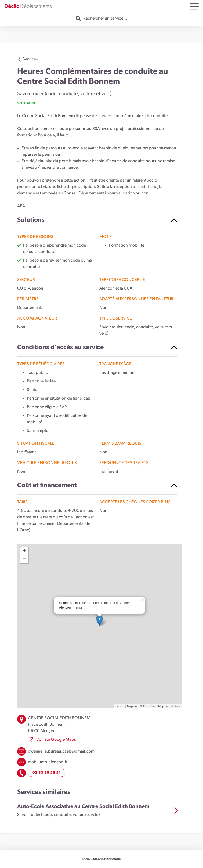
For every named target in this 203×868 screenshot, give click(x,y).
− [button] (25, 559)
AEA (21, 206)
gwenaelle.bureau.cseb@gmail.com (61, 751)
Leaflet (120, 706)
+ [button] (25, 551)
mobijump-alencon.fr (48, 762)
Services (30, 59)
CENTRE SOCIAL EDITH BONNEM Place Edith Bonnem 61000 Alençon (59, 725)
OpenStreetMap (154, 706)
